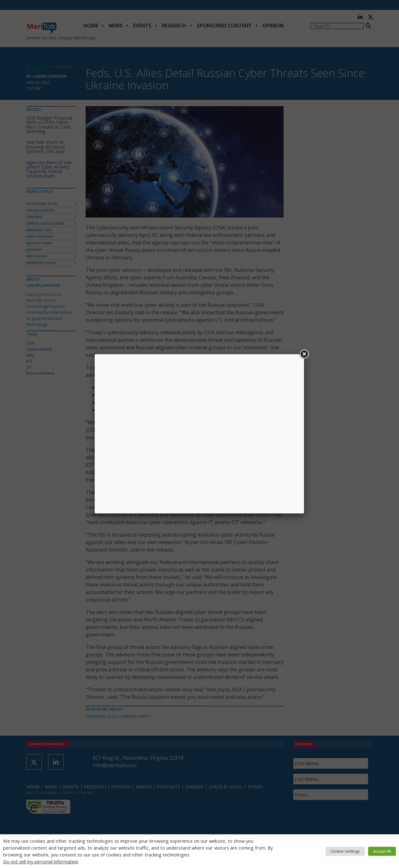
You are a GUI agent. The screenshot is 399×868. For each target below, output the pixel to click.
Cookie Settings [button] (345, 851)
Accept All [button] (382, 851)
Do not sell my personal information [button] (41, 861)
